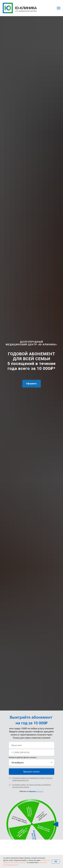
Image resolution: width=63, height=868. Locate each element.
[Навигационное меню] (59, 8)
